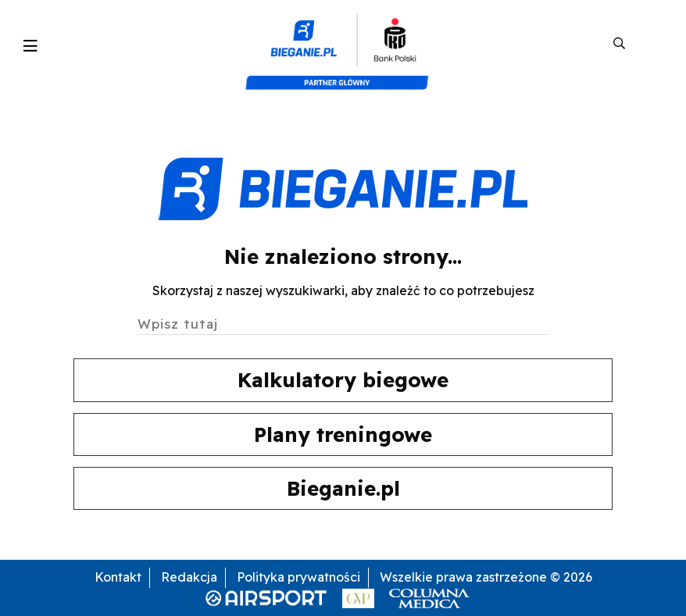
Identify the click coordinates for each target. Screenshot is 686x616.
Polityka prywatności (298, 577)
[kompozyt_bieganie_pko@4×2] (343, 44)
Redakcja (189, 577)
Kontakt (118, 577)
